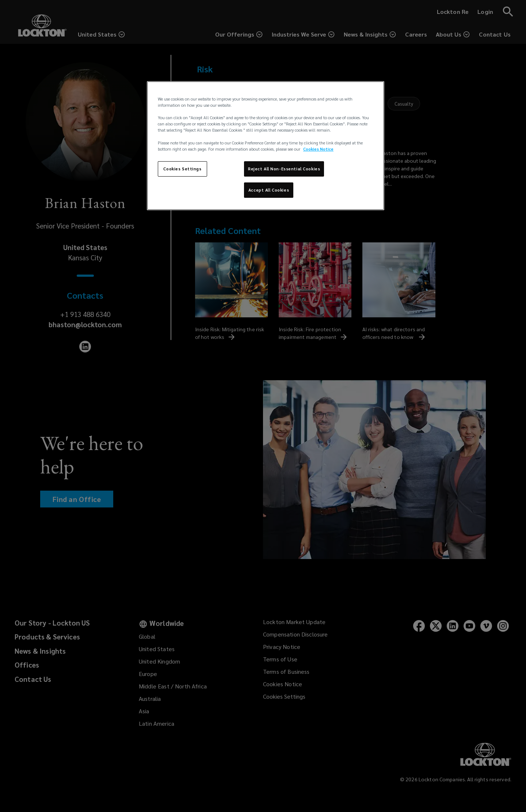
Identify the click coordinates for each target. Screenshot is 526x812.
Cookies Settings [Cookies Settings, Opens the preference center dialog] (182, 169)
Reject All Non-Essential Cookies (284, 169)
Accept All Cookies (269, 190)
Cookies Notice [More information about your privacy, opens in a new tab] (318, 149)
